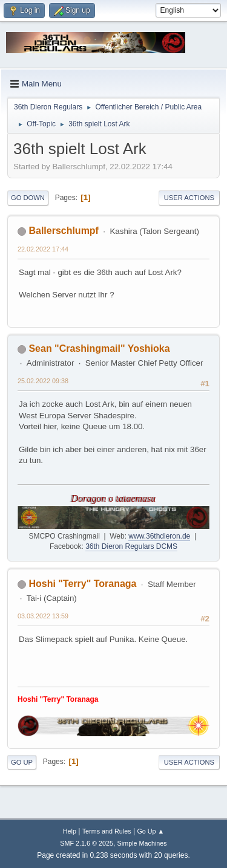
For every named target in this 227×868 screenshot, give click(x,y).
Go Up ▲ (150, 831)
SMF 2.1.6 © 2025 (87, 843)
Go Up (22, 762)
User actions (189, 198)
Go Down (28, 198)
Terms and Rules (107, 831)
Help (70, 831)
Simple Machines (142, 843)
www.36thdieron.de (159, 536)
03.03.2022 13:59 (43, 616)
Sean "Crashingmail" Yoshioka (99, 348)
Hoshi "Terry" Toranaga (82, 584)
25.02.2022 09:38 (43, 381)
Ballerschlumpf (63, 231)
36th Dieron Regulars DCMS (131, 546)
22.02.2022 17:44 (43, 249)
